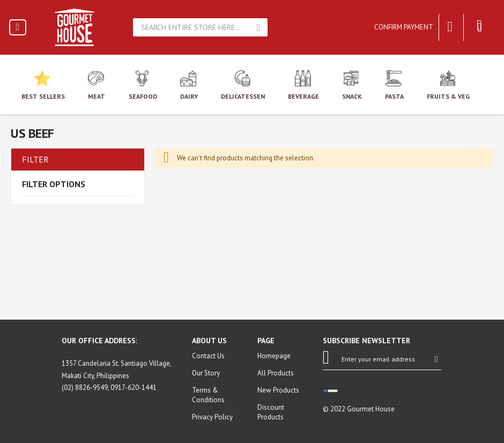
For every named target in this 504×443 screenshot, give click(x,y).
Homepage (274, 356)
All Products (276, 373)
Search (258, 27)
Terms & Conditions (208, 395)
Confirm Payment (404, 27)
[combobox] (192, 27)
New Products (278, 390)
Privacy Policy (212, 417)
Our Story (206, 373)
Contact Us (208, 356)
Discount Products (271, 412)
